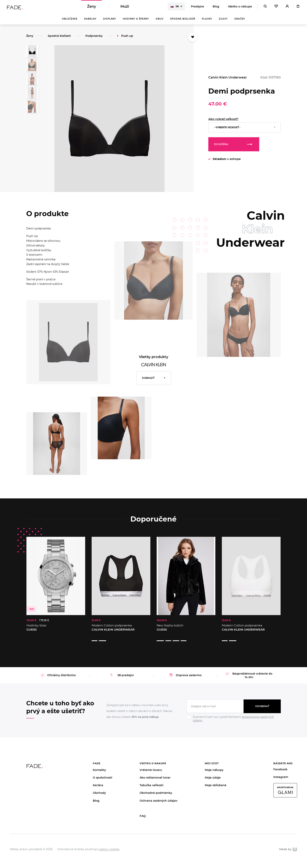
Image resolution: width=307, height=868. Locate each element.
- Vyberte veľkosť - (227, 130)
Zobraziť (148, 381)
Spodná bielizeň (183, 22)
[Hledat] (265, 8)
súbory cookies (109, 845)
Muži (125, 8)
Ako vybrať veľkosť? (223, 122)
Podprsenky (94, 39)
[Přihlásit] (287, 8)
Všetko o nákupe (240, 8)
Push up (127, 39)
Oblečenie (70, 22)
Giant (295, 845)
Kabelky (90, 22)
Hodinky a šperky (136, 22)
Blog (216, 8)
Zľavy (223, 22)
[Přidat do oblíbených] (193, 40)
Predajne (197, 8)
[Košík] (298, 8)
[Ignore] (234, 718)
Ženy (92, 8)
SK (175, 8)
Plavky (207, 22)
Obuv (160, 22)
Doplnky (110, 22)
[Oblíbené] (276, 8)
